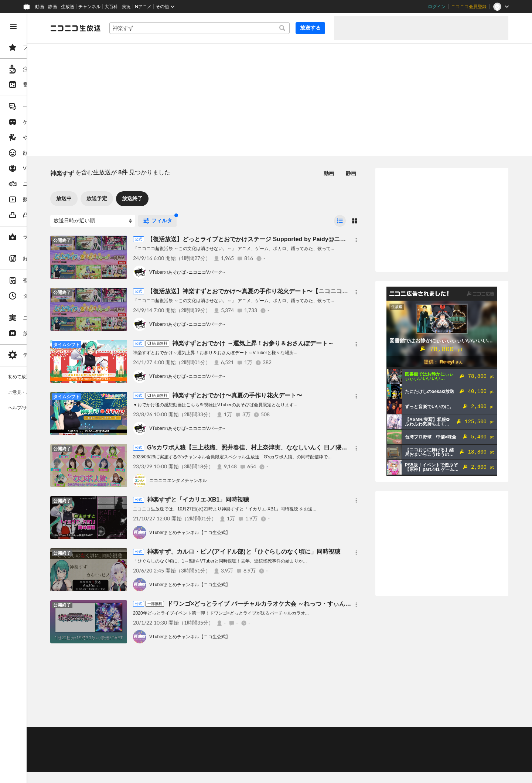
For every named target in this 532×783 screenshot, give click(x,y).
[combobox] (228, 28)
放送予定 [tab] (153, 198)
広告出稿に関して (124, 763)
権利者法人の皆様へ (126, 754)
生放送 (68, 7)
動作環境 (201, 736)
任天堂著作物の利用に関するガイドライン (190, 763)
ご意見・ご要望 (122, 736)
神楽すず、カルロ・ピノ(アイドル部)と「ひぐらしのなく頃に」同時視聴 (300, 552)
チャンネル (89, 7)
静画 (52, 7)
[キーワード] (228, 28)
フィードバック (483, 716)
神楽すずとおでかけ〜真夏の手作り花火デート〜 (293, 395)
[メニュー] (356, 240)
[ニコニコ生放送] (132, 28)
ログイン (437, 7)
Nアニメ (143, 7)
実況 (126, 7)
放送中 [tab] (120, 198)
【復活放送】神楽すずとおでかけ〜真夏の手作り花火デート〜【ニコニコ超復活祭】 (316, 291)
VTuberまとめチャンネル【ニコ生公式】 (246, 533)
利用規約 (225, 736)
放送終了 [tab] (188, 198)
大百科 (111, 7)
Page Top (307, 717)
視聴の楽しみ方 (122, 745)
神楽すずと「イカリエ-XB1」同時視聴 (254, 500)
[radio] (340, 221)
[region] (41, 398)
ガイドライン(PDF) (259, 736)
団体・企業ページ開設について (252, 754)
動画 (40, 7)
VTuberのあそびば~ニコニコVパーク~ (243, 272)
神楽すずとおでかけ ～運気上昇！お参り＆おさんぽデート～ (309, 343)
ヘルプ (179, 736)
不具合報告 (155, 736)
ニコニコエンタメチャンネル (234, 481)
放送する (310, 28)
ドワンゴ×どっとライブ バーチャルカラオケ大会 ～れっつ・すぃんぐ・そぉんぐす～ (336, 604)
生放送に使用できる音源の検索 (184, 754)
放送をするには (159, 745)
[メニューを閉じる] (13, 27)
